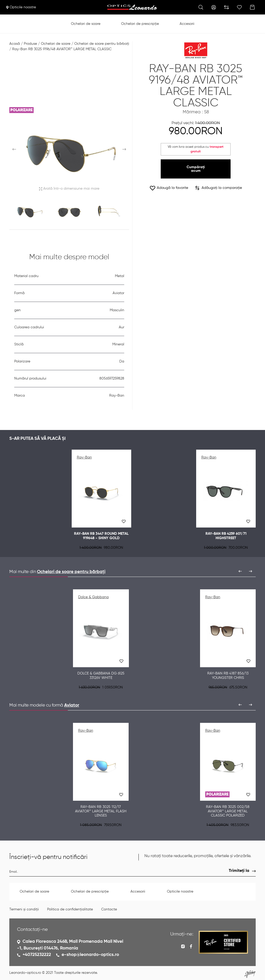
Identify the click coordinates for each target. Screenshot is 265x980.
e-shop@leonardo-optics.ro (90, 955)
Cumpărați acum (196, 169)
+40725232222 (37, 955)
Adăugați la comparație (219, 188)
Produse (30, 44)
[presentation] (240, 571)
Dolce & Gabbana (93, 597)
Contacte (109, 909)
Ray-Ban (84, 457)
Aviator (72, 705)
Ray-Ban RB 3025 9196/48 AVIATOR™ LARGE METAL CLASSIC (62, 49)
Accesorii (187, 24)
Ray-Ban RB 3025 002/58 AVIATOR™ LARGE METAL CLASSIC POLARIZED (228, 811)
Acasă (15, 44)
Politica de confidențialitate (70, 909)
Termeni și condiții (24, 909)
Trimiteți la (239, 871)
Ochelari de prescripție (140, 24)
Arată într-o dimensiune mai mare (69, 189)
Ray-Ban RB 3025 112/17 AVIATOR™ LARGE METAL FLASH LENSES (101, 811)
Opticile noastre (21, 7)
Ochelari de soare (86, 24)
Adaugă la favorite (169, 188)
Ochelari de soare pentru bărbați (102, 44)
